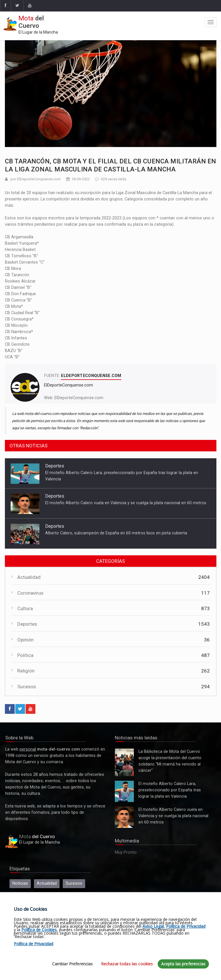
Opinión (25, 640)
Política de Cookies (39, 930)
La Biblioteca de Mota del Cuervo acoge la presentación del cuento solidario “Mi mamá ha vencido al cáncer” (124, 762)
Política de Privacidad (186, 926)
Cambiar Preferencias (73, 964)
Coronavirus (30, 593)
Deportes (55, 466)
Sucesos (27, 687)
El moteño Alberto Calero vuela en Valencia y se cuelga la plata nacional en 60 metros (126, 503)
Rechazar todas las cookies (127, 964)
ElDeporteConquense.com (79, 398)
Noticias (20, 883)
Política (25, 655)
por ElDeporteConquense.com (36, 179)
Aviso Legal (153, 926)
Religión (26, 671)
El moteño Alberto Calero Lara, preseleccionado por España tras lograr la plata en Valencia (124, 791)
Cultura (25, 608)
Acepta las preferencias (183, 964)
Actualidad (29, 577)
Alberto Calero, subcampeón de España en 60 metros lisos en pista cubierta (116, 533)
